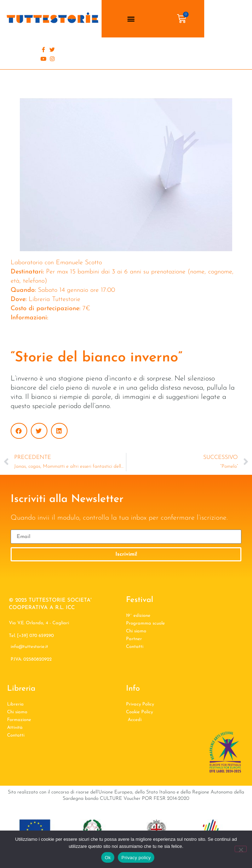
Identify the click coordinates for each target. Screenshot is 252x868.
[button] (131, 19)
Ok (108, 858)
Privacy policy (136, 858)
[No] (241, 849)
